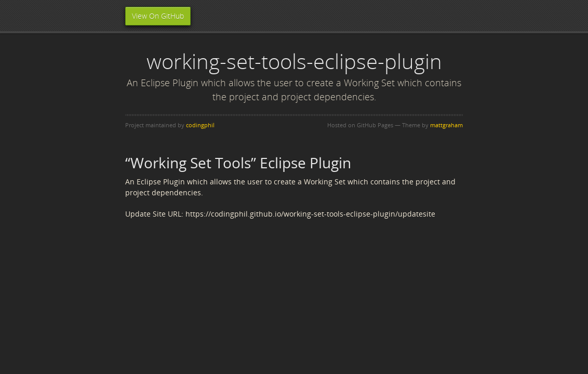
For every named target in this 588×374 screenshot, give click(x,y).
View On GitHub (158, 16)
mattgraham (446, 125)
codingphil (200, 125)
